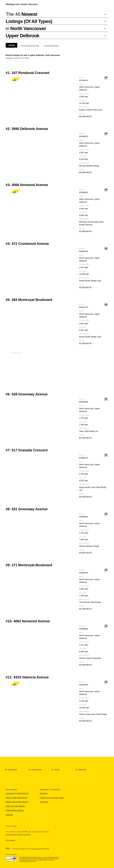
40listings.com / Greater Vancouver (22, 4)
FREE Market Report (15, 810)
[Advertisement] (57, 369)
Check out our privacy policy (52, 798)
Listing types (36, 770)
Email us (44, 793)
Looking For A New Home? (17, 793)
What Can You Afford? (15, 806)
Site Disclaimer (10, 840)
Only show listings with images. (29, 46)
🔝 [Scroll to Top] (110, 861)
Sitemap (9, 815)
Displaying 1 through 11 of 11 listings (17, 58)
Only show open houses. (51, 46)
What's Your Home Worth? (17, 802)
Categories (12, 770)
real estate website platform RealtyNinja (18, 835)
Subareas (82, 770)
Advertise (44, 802)
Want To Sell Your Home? (17, 798)
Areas (57, 770)
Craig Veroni (36, 849)
